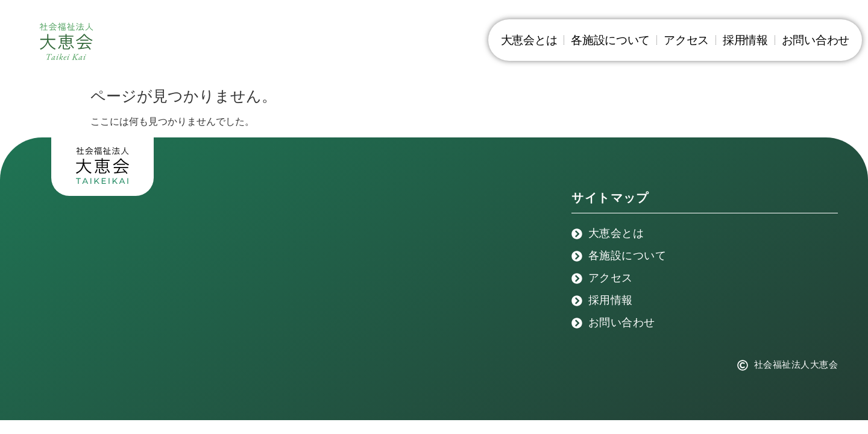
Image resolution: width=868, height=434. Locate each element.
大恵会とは (529, 40)
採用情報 (745, 40)
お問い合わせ (816, 40)
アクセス (686, 40)
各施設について (610, 40)
